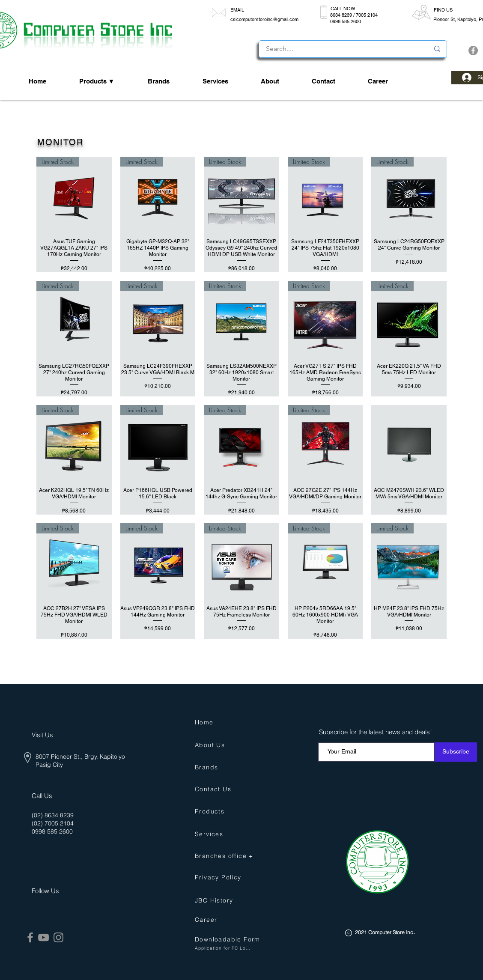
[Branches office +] (228, 856)
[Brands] (208, 767)
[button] (228, 940)
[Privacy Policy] (222, 877)
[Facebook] (473, 51)
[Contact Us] (216, 789)
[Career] (230, 920)
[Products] (213, 812)
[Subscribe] (456, 752)
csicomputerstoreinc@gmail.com (264, 19)
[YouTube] (43, 937)
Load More (241, 663)
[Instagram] (58, 937)
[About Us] (213, 745)
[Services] (211, 834)
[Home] (206, 722)
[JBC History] (218, 901)
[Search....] (341, 49)
